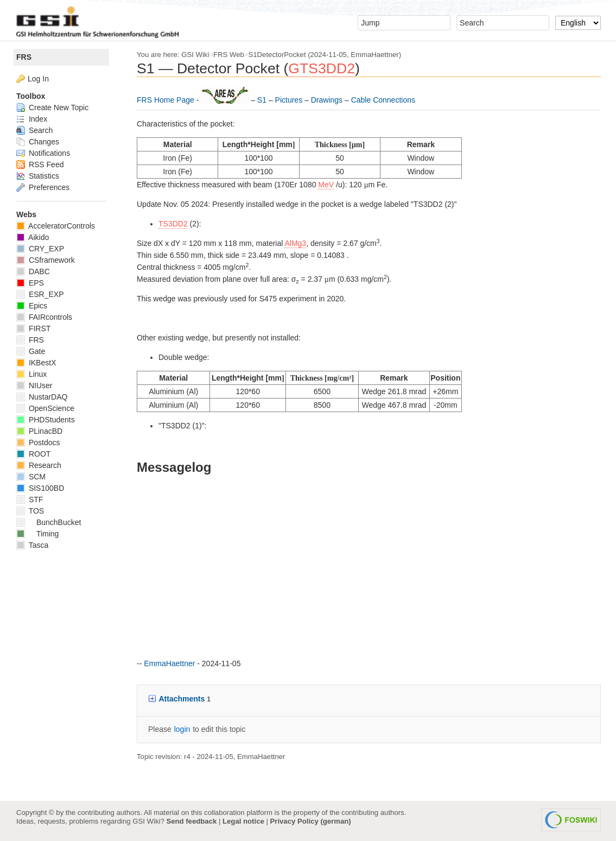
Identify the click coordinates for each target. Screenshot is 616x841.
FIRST (33, 328)
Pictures (290, 100)
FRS (24, 57)
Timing (37, 534)
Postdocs (38, 442)
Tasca (32, 545)
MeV (326, 185)
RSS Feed (40, 165)
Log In (38, 79)
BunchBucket (49, 522)
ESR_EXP (40, 294)
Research (39, 465)
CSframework (46, 260)
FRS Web (229, 55)
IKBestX (36, 363)
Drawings (328, 100)
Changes (38, 142)
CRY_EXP (40, 249)
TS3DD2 (173, 224)
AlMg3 (295, 243)
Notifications (43, 153)
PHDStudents (46, 420)
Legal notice (243, 821)
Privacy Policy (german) (311, 821)
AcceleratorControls (56, 226)
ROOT (33, 454)
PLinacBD (39, 431)
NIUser (34, 385)
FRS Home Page (167, 100)
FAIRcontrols (44, 317)
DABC (33, 271)
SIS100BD (40, 488)
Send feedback (191, 821)
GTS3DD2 (322, 68)
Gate (31, 351)
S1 (263, 100)
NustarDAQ (42, 397)
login (182, 729)
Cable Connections (383, 100)
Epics (32, 306)
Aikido (33, 237)
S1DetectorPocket (277, 55)
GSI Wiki (195, 55)
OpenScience (45, 408)
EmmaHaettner (374, 55)
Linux (31, 374)
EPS (30, 283)
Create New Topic (52, 108)
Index (32, 119)
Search (34, 130)
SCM (31, 477)
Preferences (43, 187)
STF (30, 499)
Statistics (38, 176)
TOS (30, 511)
